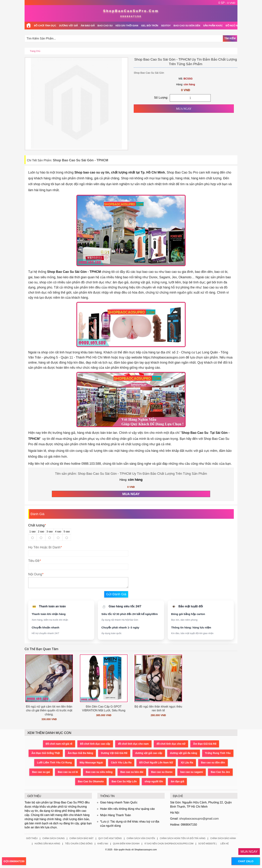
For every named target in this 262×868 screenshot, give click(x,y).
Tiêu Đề (34, 561)
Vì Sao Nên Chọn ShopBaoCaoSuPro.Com (169, 844)
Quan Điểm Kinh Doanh (126, 844)
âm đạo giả (178, 782)
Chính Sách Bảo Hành (223, 839)
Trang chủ (35, 51)
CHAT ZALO (245, 861)
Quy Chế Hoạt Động (110, 839)
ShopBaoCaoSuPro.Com (131, 11)
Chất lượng (37, 525)
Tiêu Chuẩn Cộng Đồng (79, 844)
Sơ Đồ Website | (208, 844)
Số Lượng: (161, 98)
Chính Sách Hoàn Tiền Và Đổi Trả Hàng (183, 839)
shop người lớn (154, 782)
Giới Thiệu (32, 839)
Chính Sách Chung (53, 839)
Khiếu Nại (103, 844)
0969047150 (131, 16)
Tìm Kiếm (230, 38)
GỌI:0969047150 (14, 861)
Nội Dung (35, 574)
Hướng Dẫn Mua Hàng (47, 844)
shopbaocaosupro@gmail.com (199, 819)
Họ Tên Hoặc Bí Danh (44, 547)
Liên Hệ (225, 844)
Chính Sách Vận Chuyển (141, 839)
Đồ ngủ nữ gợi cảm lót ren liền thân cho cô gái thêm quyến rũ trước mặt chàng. (49, 710)
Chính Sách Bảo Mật (82, 839)
